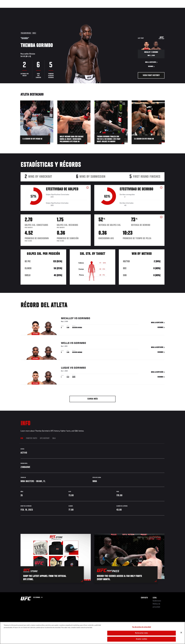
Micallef (67, 319)
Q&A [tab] (54, 438)
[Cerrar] (181, 633)
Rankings (28, 9)
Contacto (144, 598)
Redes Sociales (139, 9)
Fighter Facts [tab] (32, 438)
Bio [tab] (22, 438)
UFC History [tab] (45, 438)
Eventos (18, 9)
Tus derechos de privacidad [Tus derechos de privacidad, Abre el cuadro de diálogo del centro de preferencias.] (142, 627)
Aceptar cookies (142, 639)
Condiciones (157, 601)
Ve (149, 9)
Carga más (93, 399)
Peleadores (40, 9)
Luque (65, 368)
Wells (65, 343)
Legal (155, 598)
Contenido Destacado (55, 9)
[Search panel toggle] (166, 9)
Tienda (160, 9)
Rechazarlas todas (142, 633)
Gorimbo (84, 319)
